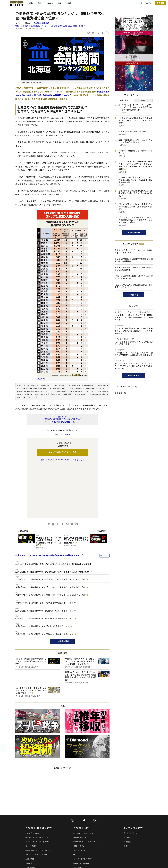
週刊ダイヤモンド (80, 784)
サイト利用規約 (31, 793)
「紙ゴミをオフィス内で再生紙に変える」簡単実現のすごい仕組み (134, 286)
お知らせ (127, 793)
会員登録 (147, 4)
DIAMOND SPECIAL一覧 (126, 387)
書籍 (82, 5)
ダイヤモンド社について (133, 775)
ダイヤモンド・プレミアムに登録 (62, 452)
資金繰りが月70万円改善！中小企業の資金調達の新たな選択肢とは (134, 260)
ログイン (137, 4)
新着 (44, 5)
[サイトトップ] (27, 4)
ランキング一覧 (134, 232)
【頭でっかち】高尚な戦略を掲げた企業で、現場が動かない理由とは (134, 277)
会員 (143, 100)
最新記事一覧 (134, 376)
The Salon (77, 814)
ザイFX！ (77, 801)
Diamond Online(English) (83, 780)
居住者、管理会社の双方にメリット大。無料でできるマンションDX (134, 252)
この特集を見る (62, 588)
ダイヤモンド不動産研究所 (83, 806)
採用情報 (127, 788)
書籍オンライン (79, 793)
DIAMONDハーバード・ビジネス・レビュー (89, 788)
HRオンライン (78, 819)
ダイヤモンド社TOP (131, 780)
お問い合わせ (30, 814)
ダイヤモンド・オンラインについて (38, 775)
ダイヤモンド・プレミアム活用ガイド (38, 788)
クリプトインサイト (80, 823)
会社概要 (127, 784)
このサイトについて (32, 780)
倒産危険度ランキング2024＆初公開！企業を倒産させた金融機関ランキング (58, 26)
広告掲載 (29, 810)
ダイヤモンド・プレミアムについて (37, 784)
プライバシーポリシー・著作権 (36, 801)
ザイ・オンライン (79, 797)
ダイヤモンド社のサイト (83, 775)
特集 (73, 5)
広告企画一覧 (120, 393)
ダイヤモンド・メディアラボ (83, 832)
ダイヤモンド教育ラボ (81, 827)
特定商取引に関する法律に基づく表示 (39, 797)
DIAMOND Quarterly (81, 810)
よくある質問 (30, 806)
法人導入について (32, 819)
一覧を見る (134, 295)
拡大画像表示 (42, 379)
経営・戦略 (25, 26)
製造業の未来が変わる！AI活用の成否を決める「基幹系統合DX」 (134, 269)
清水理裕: (41, 23)
